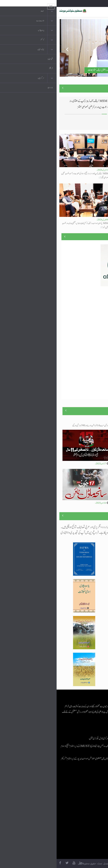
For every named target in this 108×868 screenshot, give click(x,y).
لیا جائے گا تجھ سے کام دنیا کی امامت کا (95, 223)
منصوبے (99, 236)
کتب (88, 807)
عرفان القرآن (84, 800)
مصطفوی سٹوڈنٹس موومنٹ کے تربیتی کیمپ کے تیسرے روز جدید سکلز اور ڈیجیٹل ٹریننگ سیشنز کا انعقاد (65, 70)
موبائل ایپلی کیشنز (83, 793)
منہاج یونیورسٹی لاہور (82, 827)
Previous (8, 48)
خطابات (87, 813)
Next (100, 48)
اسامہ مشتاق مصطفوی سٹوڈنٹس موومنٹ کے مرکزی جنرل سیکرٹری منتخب (58, 739)
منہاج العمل (85, 820)
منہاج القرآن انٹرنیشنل (81, 786)
